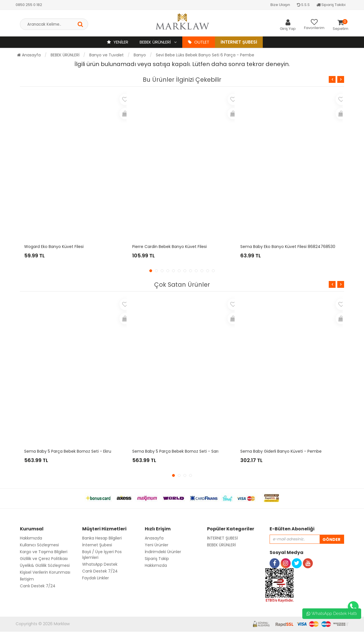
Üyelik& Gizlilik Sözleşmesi (45, 565)
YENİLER (118, 42)
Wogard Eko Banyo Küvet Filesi (54, 247)
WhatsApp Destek (100, 564)
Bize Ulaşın (280, 5)
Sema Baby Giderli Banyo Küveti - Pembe (281, 451)
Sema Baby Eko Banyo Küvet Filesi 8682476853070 (290, 247)
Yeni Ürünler (157, 545)
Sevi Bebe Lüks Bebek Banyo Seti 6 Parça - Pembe (205, 55)
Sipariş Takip (157, 559)
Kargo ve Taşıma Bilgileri (44, 552)
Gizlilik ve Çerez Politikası (44, 559)
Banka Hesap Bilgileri (102, 538)
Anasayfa (29, 55)
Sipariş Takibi (331, 5)
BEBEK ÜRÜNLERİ (156, 42)
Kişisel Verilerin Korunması (45, 572)
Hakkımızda (31, 538)
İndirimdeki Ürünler (163, 552)
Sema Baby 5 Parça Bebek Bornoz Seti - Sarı (175, 451)
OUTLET (199, 42)
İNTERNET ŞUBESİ (222, 538)
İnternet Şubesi (239, 42)
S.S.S (303, 5)
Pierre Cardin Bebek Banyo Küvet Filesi (169, 247)
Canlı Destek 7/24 (38, 586)
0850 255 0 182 (29, 5)
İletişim (27, 579)
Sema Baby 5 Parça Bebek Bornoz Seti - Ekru (68, 451)
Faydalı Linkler (96, 578)
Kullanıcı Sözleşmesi (39, 545)
